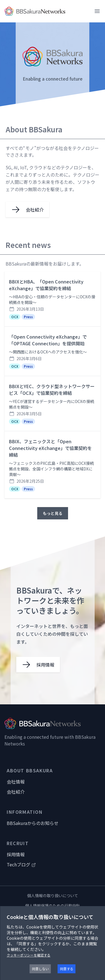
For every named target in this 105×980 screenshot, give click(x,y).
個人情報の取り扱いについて (53, 895)
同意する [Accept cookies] (67, 969)
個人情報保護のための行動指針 (53, 906)
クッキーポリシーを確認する (29, 955)
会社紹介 (16, 792)
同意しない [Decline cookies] (40, 969)
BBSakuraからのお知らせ (33, 823)
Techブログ (21, 864)
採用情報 (16, 854)
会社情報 (16, 782)
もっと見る (53, 513)
